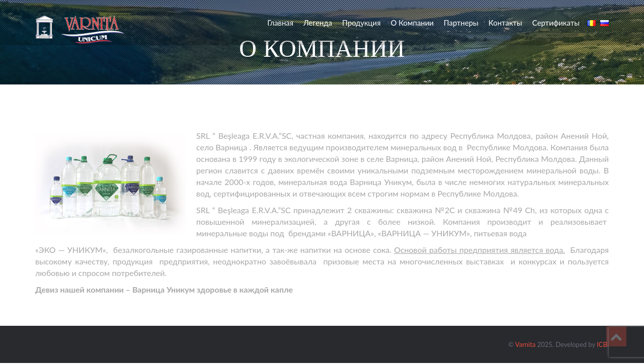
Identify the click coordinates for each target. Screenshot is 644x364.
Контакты (505, 23)
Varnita (526, 344)
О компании (412, 23)
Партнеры (461, 23)
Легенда (318, 23)
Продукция (361, 23)
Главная (280, 23)
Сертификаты (556, 23)
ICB (602, 344)
